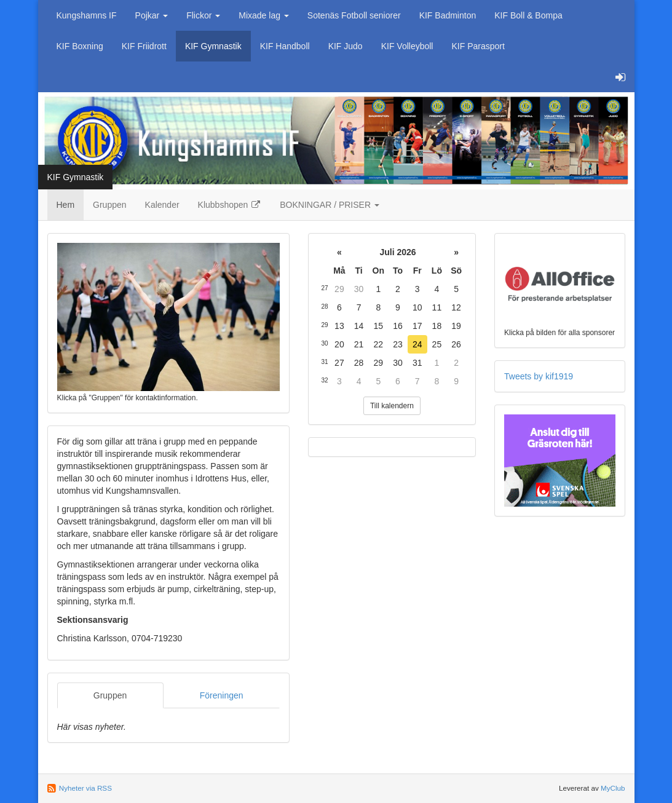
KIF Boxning (80, 46)
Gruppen (109, 205)
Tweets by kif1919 (539, 376)
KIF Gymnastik (213, 46)
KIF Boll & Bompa (528, 15)
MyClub (613, 788)
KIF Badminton (448, 15)
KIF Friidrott (144, 46)
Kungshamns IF (87, 15)
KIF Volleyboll (407, 46)
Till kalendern (392, 406)
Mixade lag (264, 15)
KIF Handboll (285, 46)
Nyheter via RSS (85, 788)
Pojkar (152, 15)
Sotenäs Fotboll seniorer (354, 15)
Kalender (162, 205)
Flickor (203, 15)
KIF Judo (346, 46)
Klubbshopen (230, 205)
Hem (66, 205)
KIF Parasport (478, 46)
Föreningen (222, 695)
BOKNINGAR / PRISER (330, 205)
